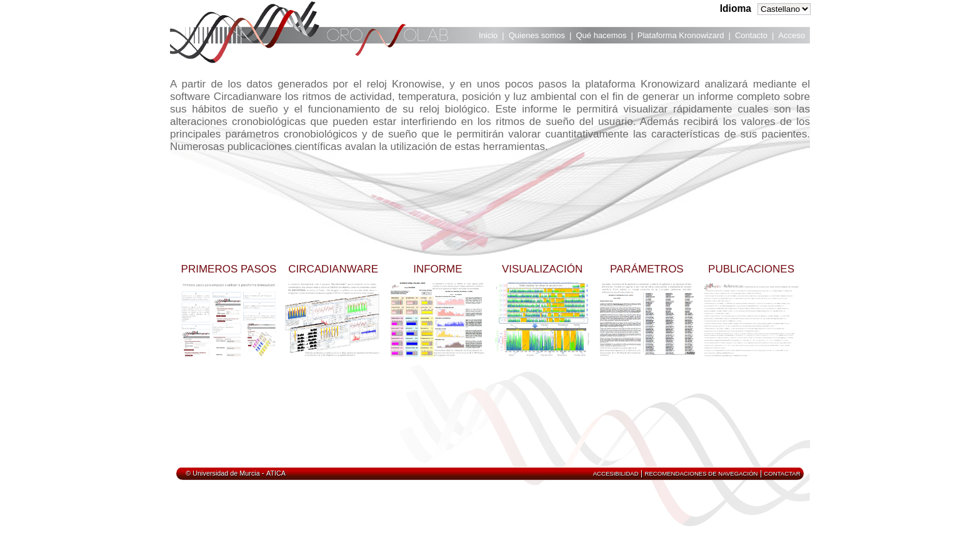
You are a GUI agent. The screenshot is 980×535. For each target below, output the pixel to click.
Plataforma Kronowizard (681, 35)
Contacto (751, 35)
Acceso (792, 35)
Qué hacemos (601, 35)
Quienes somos (537, 35)
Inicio (488, 35)
